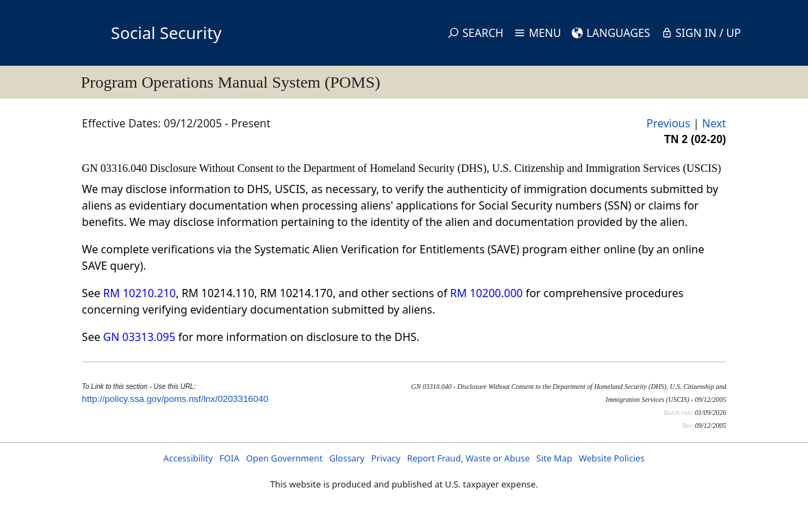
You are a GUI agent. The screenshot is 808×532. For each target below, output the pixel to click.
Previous (668, 123)
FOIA (229, 458)
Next (714, 123)
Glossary (347, 458)
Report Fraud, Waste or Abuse (468, 458)
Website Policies (611, 458)
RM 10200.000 (486, 293)
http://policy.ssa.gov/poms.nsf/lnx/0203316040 (175, 399)
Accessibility (188, 458)
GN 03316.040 (116, 168)
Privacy (386, 458)
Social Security (166, 33)
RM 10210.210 (140, 293)
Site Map (554, 458)
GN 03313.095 (139, 337)
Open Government (284, 458)
